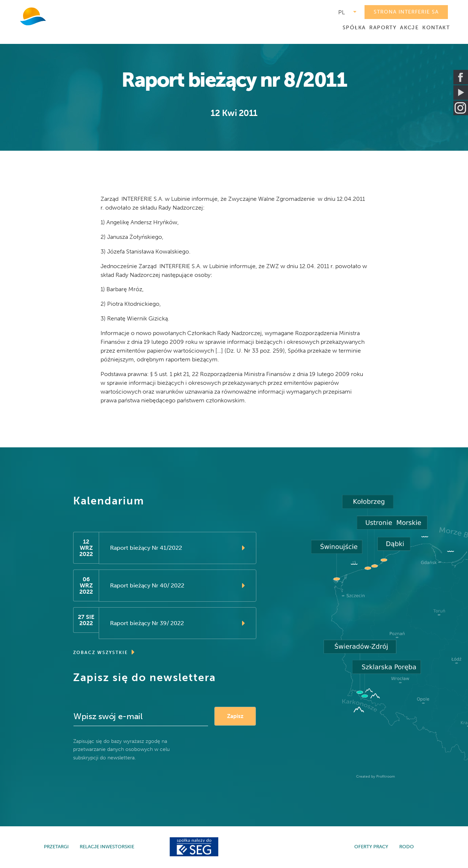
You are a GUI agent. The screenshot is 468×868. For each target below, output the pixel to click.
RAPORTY (383, 28)
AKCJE (409, 28)
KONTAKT (436, 28)
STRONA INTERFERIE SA (406, 12)
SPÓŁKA (354, 28)
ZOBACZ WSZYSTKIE (104, 653)
